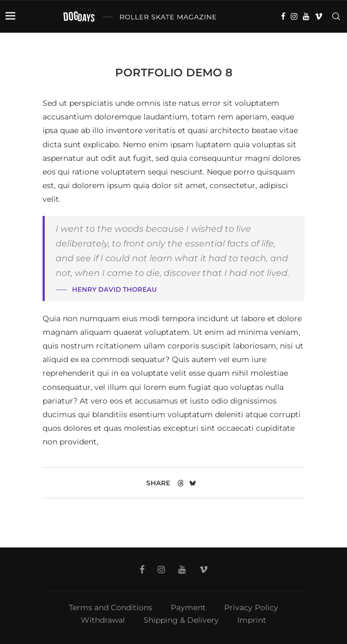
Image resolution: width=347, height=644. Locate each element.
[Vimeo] (319, 16)
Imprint (252, 620)
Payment (188, 607)
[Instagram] (294, 16)
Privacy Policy (251, 607)
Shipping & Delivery (181, 620)
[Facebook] (283, 16)
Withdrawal (103, 620)
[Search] (336, 16)
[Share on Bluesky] (193, 483)
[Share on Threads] (181, 483)
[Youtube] (306, 16)
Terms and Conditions (110, 607)
